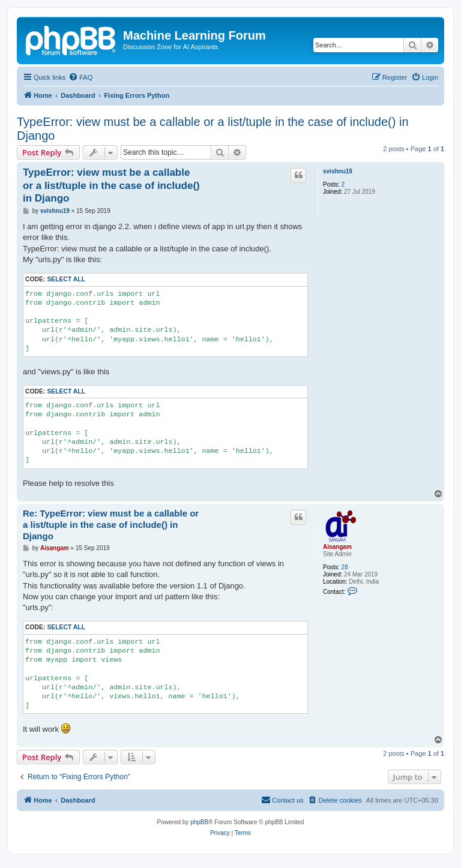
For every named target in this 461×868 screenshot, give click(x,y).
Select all (66, 279)
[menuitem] (80, 77)
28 (345, 567)
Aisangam (337, 547)
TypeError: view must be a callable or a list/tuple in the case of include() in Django (213, 129)
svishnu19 (338, 171)
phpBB (199, 822)
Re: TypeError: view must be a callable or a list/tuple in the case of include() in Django (111, 525)
